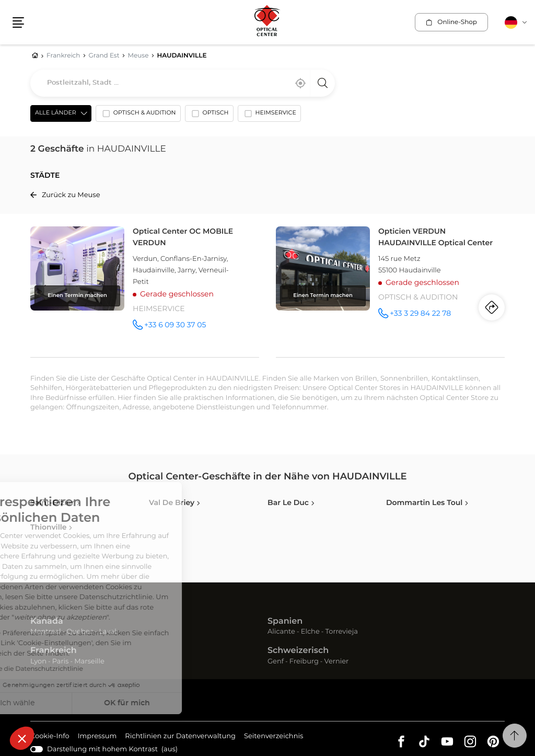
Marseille (89, 662)
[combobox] (183, 83)
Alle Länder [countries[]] (56, 113)
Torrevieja (342, 632)
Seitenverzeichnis (274, 736)
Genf (276, 662)
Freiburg (304, 662)
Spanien (285, 622)
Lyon (38, 662)
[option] (138, 116)
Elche (310, 632)
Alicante (281, 632)
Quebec (80, 632)
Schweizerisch (298, 651)
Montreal (45, 632)
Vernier (337, 662)
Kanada (47, 622)
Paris (61, 662)
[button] (22, 738)
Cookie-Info (50, 737)
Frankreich (54, 651)
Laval (107, 632)
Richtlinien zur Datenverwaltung (180, 737)
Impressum (97, 737)
